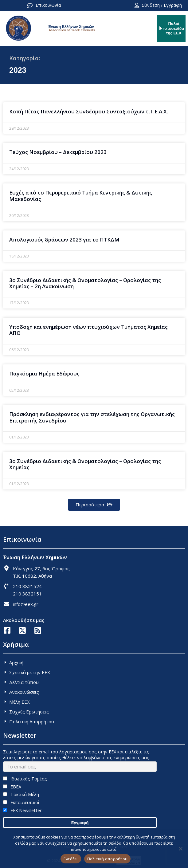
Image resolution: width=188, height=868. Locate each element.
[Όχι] (180, 849)
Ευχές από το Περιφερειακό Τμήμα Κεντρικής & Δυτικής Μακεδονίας (81, 196)
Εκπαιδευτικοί (21, 802)
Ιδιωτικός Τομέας (25, 779)
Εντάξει (71, 859)
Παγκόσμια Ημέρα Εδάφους (44, 373)
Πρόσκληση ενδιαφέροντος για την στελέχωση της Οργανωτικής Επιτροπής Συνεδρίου (92, 417)
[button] (94, 505)
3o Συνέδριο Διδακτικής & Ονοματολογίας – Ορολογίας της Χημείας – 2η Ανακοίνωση (85, 283)
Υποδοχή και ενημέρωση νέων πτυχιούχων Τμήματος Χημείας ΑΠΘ (88, 330)
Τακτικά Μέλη (21, 794)
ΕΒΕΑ (12, 787)
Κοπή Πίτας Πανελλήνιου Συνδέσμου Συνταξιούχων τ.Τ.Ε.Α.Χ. (89, 111)
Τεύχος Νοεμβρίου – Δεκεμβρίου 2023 (58, 152)
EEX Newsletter (22, 810)
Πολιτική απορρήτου (108, 859)
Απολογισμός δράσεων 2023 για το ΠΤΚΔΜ (64, 240)
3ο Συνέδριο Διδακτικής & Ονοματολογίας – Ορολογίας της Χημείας (85, 464)
